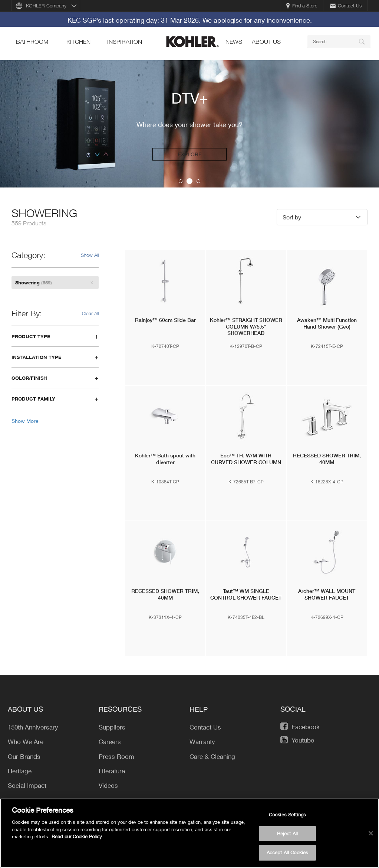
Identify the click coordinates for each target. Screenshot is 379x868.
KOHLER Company (46, 6)
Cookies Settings (287, 815)
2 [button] (189, 181)
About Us (266, 42)
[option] (189, 124)
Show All (90, 255)
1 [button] (181, 181)
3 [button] (198, 181)
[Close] (371, 833)
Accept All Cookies (287, 852)
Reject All (287, 833)
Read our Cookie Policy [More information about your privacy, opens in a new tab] (77, 836)
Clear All (90, 313)
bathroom (32, 42)
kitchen (78, 42)
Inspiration (125, 42)
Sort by (292, 217)
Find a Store (302, 6)
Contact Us (346, 6)
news (234, 42)
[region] (189, 833)
